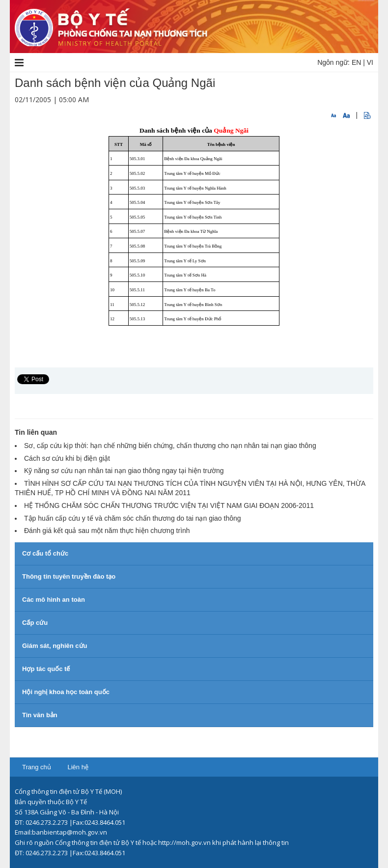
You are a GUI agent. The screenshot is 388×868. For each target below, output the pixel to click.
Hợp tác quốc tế (46, 669)
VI (370, 62)
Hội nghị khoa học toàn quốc (66, 692)
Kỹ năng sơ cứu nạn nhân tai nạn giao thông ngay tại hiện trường (124, 471)
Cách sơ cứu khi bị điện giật (67, 458)
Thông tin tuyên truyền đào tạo (69, 576)
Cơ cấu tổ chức (45, 553)
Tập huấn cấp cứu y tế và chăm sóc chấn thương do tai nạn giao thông (133, 518)
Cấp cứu (35, 623)
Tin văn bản (40, 715)
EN (356, 62)
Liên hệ (78, 767)
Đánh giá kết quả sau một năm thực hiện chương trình (107, 531)
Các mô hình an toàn (54, 600)
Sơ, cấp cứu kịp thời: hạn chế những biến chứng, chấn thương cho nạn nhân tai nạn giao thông (170, 446)
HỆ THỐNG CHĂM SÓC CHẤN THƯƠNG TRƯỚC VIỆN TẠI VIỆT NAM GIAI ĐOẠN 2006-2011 (169, 505)
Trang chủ (37, 767)
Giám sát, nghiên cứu (55, 646)
